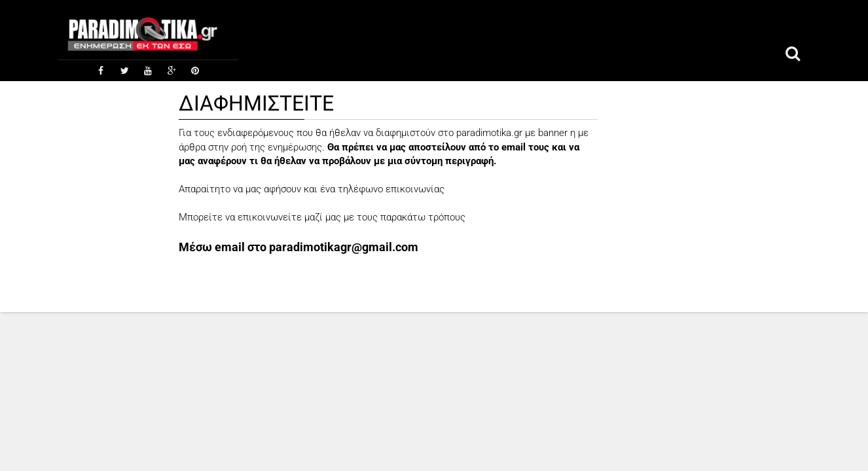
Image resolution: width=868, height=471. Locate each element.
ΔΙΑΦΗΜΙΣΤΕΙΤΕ (256, 103)
